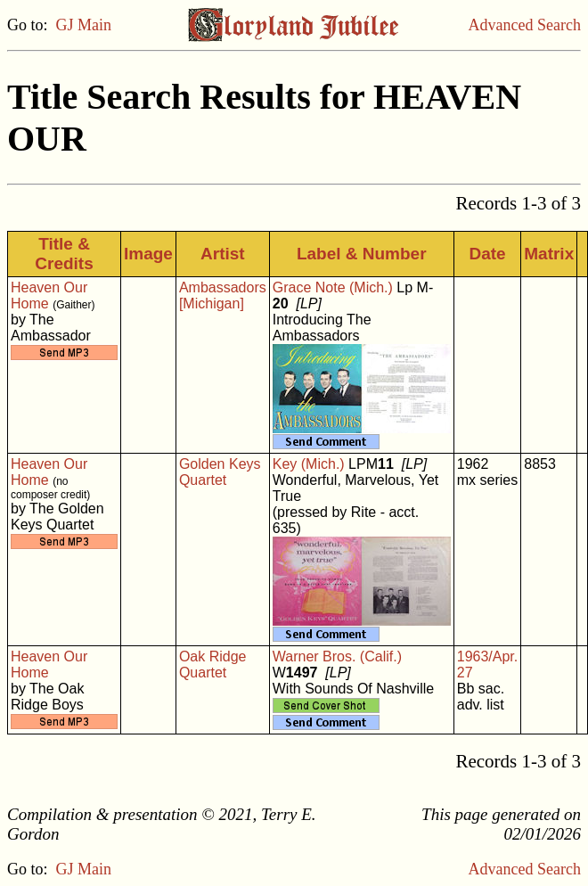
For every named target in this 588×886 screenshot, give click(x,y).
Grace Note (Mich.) (333, 287)
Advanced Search (525, 25)
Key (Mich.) (309, 464)
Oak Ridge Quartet (213, 664)
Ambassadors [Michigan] (223, 295)
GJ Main (84, 25)
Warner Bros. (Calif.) (337, 656)
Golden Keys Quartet (220, 472)
